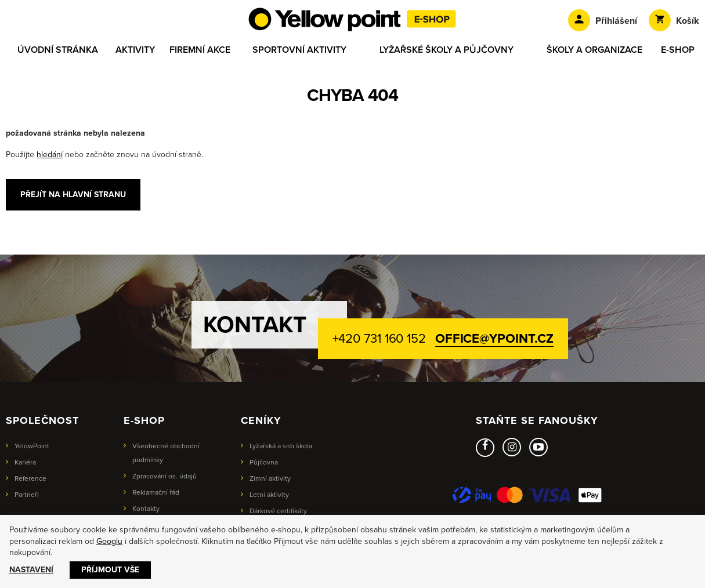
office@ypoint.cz (494, 339)
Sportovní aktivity (299, 50)
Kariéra (25, 462)
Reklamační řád (156, 492)
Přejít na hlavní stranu (73, 195)
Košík (674, 20)
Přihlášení (603, 20)
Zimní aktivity (270, 478)
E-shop (678, 50)
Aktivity (135, 50)
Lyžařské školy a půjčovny (446, 50)
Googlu (109, 541)
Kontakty (146, 509)
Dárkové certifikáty (278, 511)
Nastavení (31, 570)
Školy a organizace (594, 50)
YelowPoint (32, 446)
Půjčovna (264, 462)
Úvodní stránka (58, 50)
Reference (30, 478)
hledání (50, 155)
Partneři (27, 495)
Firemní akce (200, 50)
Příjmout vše (110, 570)
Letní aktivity (269, 495)
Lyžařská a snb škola (281, 446)
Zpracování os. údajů (164, 476)
